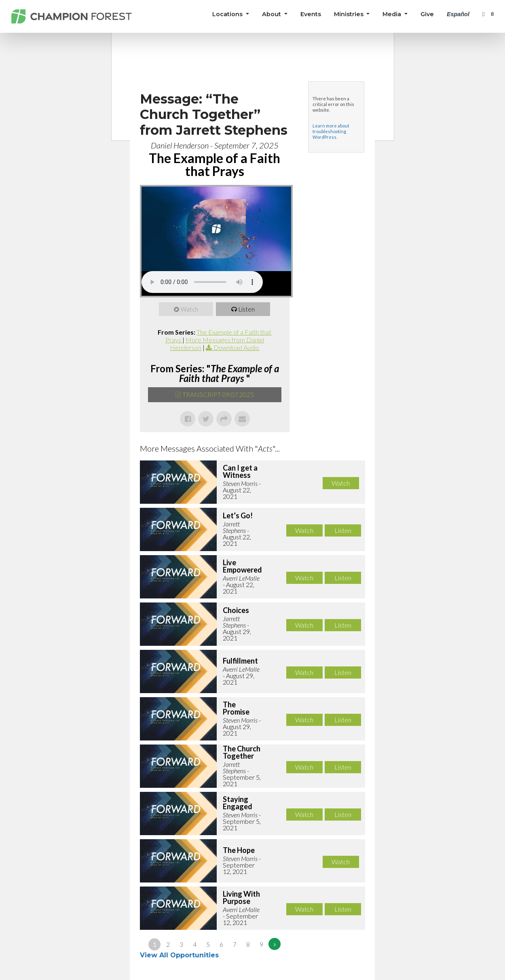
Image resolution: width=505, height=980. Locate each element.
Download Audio (236, 347)
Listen (247, 309)
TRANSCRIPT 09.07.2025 (218, 394)
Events (311, 14)
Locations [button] (228, 14)
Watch (189, 309)
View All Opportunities (180, 955)
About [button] (272, 14)
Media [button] (393, 14)
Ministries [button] (350, 14)
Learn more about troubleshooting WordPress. (331, 131)
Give (427, 14)
